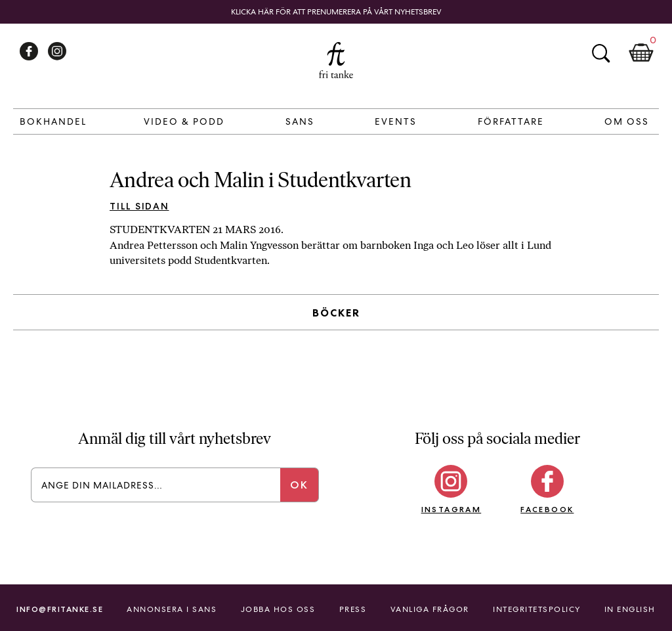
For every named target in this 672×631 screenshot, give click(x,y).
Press (353, 609)
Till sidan (139, 206)
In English (630, 609)
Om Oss (627, 121)
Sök (600, 53)
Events (396, 121)
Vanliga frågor (430, 609)
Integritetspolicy (537, 609)
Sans (300, 121)
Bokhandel (53, 121)
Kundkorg (641, 53)
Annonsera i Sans (172, 609)
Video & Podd (184, 121)
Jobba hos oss (278, 609)
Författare (511, 121)
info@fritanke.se (60, 609)
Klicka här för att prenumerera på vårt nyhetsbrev (336, 12)
